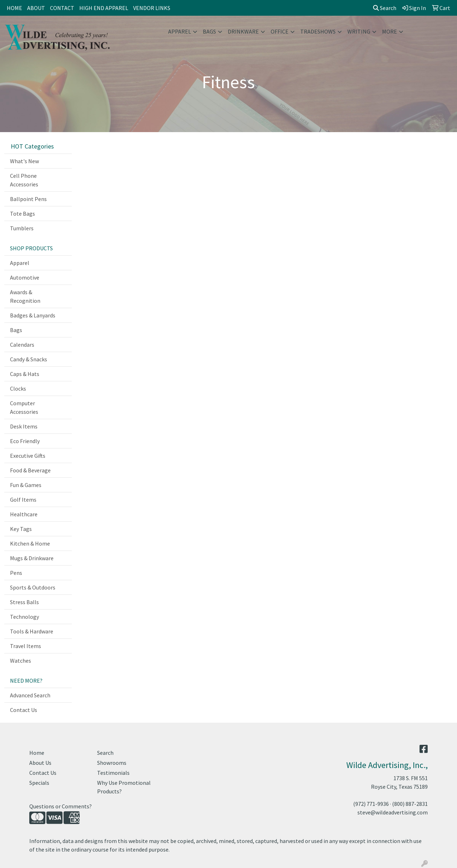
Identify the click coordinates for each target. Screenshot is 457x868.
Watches (21, 661)
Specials (39, 783)
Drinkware (243, 31)
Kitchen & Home (30, 543)
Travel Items (26, 646)
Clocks (18, 388)
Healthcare (24, 514)
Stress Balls (24, 602)
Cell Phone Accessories (24, 180)
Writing (359, 31)
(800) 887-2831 (410, 804)
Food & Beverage (30, 470)
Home (37, 753)
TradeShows (318, 31)
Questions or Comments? (61, 806)
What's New (24, 161)
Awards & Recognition (25, 296)
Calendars (22, 345)
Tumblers (22, 228)
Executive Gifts (28, 456)
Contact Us (24, 710)
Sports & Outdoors (33, 587)
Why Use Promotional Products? (124, 787)
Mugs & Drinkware (32, 558)
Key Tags (21, 529)
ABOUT (36, 8)
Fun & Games (26, 485)
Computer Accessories (24, 407)
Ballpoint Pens (28, 199)
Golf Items (23, 500)
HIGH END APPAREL (104, 8)
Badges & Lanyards (33, 315)
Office (280, 31)
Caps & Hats (25, 374)
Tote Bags (22, 214)
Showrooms (112, 763)
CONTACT (62, 8)
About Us (40, 763)
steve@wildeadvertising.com (393, 812)
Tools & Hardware (32, 631)
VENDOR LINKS (152, 8)
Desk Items (24, 426)
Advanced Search (30, 695)
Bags (209, 31)
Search (385, 8)
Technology (24, 617)
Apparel (180, 31)
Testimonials (113, 773)
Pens (16, 573)
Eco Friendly (25, 441)
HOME (14, 8)
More (390, 31)
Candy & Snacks (29, 359)
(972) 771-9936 (371, 804)
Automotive (25, 277)
